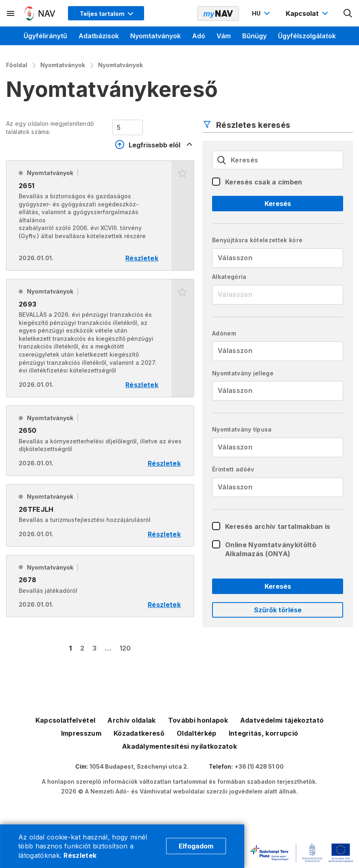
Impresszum (81, 733)
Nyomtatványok (155, 36)
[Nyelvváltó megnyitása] (262, 13)
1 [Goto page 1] (70, 648)
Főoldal (17, 65)
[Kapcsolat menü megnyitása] (308, 13)
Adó (199, 36)
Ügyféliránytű (45, 36)
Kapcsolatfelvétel (65, 720)
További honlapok (198, 720)
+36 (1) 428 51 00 (259, 766)
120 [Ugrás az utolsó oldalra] (125, 648)
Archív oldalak (131, 720)
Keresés (278, 204)
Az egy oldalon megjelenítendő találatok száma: (50, 128)
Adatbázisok (99, 36)
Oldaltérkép (197, 733)
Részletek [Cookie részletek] (80, 855)
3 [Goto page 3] (94, 648)
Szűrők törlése (278, 610)
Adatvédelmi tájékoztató (282, 720)
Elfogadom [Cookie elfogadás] (196, 846)
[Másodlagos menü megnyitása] (11, 13)
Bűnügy (254, 36)
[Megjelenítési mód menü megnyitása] (106, 13)
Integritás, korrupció (264, 733)
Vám (224, 36)
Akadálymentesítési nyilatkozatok (179, 746)
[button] (183, 216)
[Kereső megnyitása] (348, 13)
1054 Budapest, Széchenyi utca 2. (139, 766)
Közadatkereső (139, 733)
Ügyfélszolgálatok (307, 36)
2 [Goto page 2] (82, 648)
